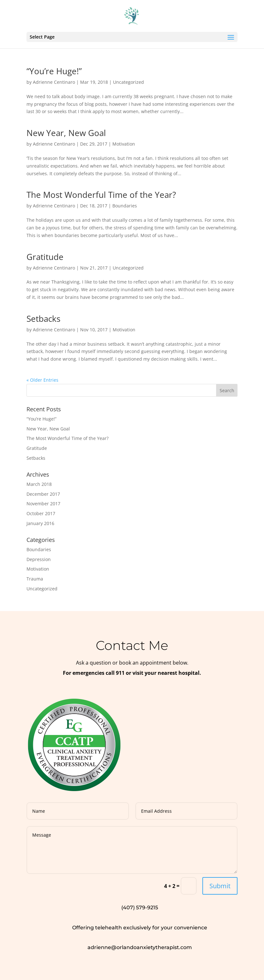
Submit (220, 886)
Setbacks (43, 319)
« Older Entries (42, 380)
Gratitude (45, 257)
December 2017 (43, 494)
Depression (39, 559)
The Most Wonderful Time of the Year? (101, 195)
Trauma (35, 579)
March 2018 (39, 484)
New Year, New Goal (66, 133)
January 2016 (40, 523)
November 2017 (43, 504)
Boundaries (125, 206)
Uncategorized (128, 82)
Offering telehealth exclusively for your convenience (140, 928)
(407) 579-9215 (140, 908)
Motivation (124, 144)
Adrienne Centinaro (54, 82)
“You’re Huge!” (54, 71)
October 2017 (41, 513)
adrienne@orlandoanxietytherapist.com (140, 947)
